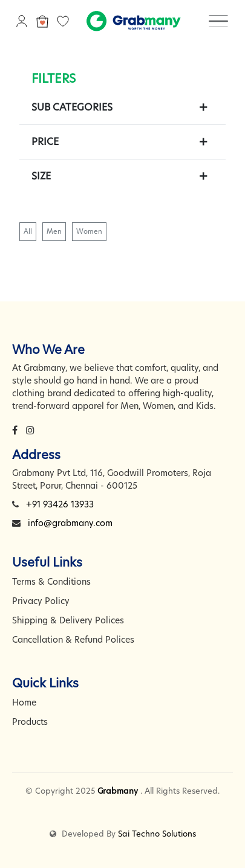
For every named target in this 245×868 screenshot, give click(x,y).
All (28, 231)
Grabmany (118, 791)
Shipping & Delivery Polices (68, 620)
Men (54, 231)
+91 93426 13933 (60, 504)
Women (89, 231)
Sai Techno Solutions (157, 834)
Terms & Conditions (51, 582)
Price (45, 142)
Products (30, 722)
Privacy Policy (41, 601)
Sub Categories (72, 107)
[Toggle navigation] (218, 21)
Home (24, 702)
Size (41, 176)
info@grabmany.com (70, 523)
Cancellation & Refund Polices (73, 640)
